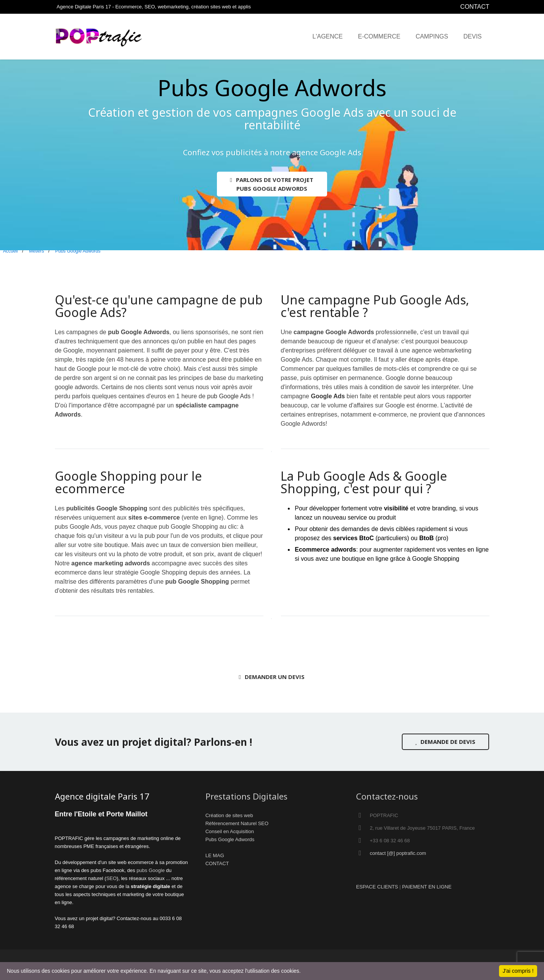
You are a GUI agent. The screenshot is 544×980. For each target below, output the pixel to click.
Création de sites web (229, 815)
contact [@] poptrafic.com (398, 853)
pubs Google (151, 870)
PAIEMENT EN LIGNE (427, 887)
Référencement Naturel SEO (237, 823)
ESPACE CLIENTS (377, 887)
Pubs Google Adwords (230, 839)
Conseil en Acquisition (230, 831)
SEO (112, 878)
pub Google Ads (229, 396)
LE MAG (215, 855)
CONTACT (475, 7)
